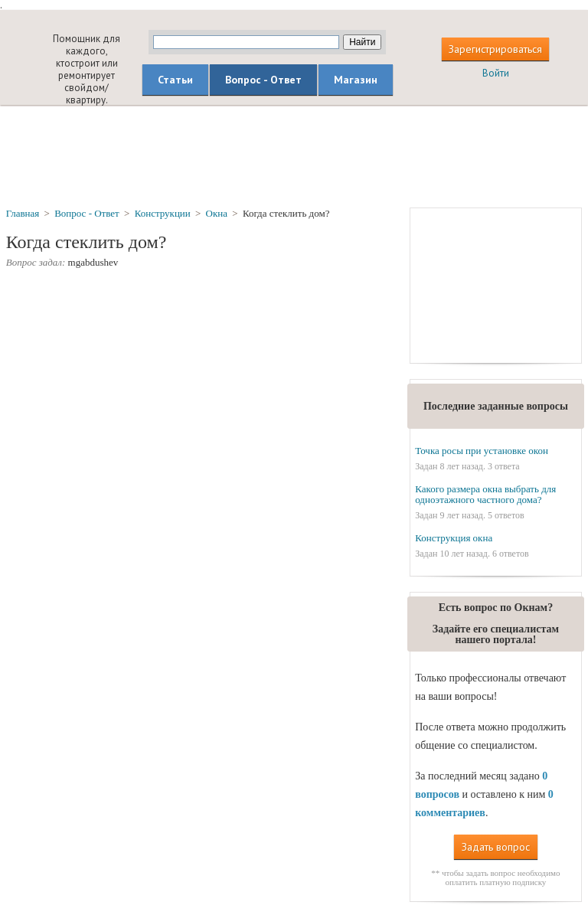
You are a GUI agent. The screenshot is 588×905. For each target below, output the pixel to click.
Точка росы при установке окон (482, 451)
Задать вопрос (496, 847)
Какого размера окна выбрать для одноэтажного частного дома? (485, 494)
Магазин (356, 80)
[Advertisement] (294, 155)
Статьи (175, 80)
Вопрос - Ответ (263, 80)
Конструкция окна (454, 538)
